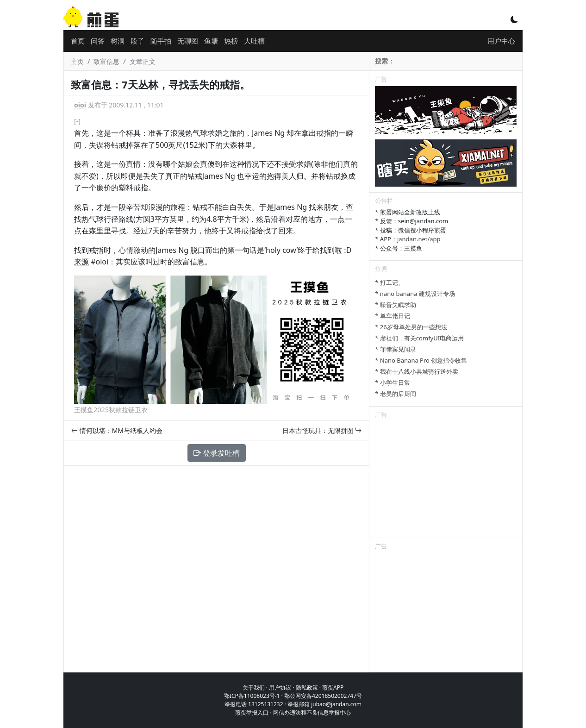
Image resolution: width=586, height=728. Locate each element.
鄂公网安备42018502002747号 (323, 696)
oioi (80, 105)
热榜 (231, 41)
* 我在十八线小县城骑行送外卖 (417, 371)
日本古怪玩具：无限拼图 (322, 430)
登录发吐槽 (217, 453)
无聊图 (188, 41)
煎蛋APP (333, 687)
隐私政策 (307, 687)
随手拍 (161, 41)
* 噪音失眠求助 (396, 305)
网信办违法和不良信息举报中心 (312, 712)
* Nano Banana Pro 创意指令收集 (421, 360)
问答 (98, 41)
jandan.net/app (419, 239)
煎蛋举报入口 (252, 712)
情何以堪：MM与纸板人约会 (117, 430)
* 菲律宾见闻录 (396, 349)
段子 (137, 41)
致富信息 (106, 61)
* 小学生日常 (393, 383)
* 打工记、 (390, 282)
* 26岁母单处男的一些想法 (411, 327)
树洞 (118, 41)
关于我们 (254, 687)
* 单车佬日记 (393, 316)
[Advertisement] (446, 480)
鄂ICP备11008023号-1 (252, 696)
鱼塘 (211, 41)
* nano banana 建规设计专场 (415, 294)
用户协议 (280, 687)
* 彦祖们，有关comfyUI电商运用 (419, 338)
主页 (77, 61)
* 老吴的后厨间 (396, 394)
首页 (78, 41)
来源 (81, 262)
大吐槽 (254, 41)
